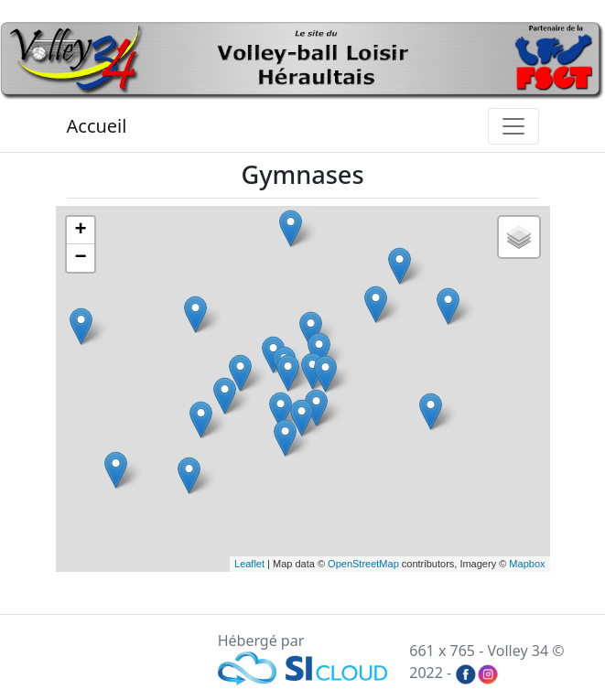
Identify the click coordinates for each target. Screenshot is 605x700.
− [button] (80, 258)
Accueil (97, 126)
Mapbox (527, 564)
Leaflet (249, 564)
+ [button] (80, 231)
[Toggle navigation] (513, 126)
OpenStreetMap (363, 564)
